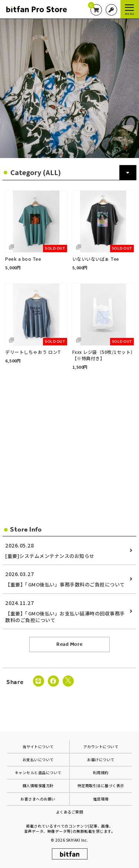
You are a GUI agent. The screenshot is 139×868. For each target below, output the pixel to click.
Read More (69, 644)
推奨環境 (101, 799)
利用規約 (101, 772)
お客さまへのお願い (38, 799)
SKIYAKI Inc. (77, 840)
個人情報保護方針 (38, 785)
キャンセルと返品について (38, 772)
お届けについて (101, 759)
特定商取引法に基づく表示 (101, 785)
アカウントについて (101, 747)
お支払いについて (38, 759)
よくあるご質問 (70, 812)
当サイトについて (38, 747)
